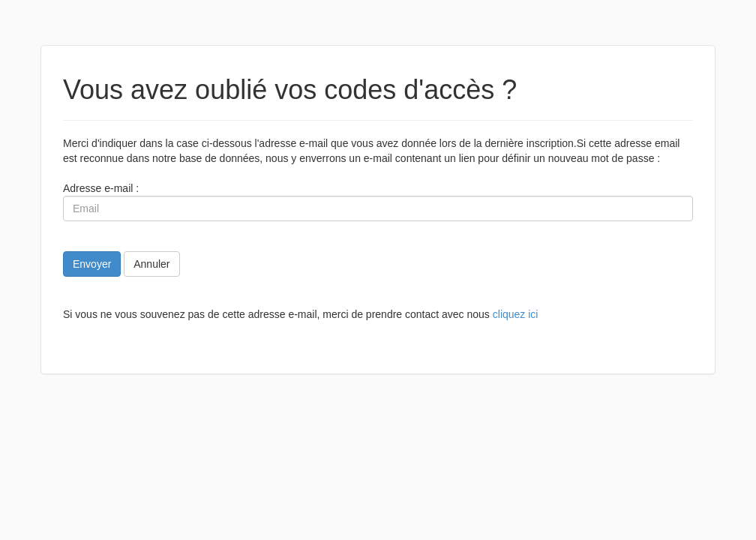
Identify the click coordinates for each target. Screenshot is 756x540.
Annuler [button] (151, 264)
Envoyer (92, 264)
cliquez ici (516, 314)
